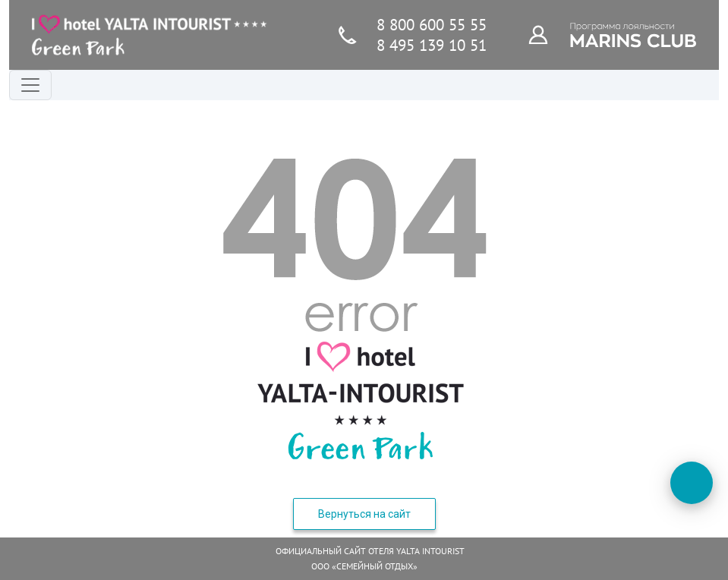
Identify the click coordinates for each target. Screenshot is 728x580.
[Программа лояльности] (547, 34)
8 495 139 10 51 (432, 45)
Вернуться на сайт (364, 514)
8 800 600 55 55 (432, 25)
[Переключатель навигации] (30, 85)
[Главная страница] (150, 35)
